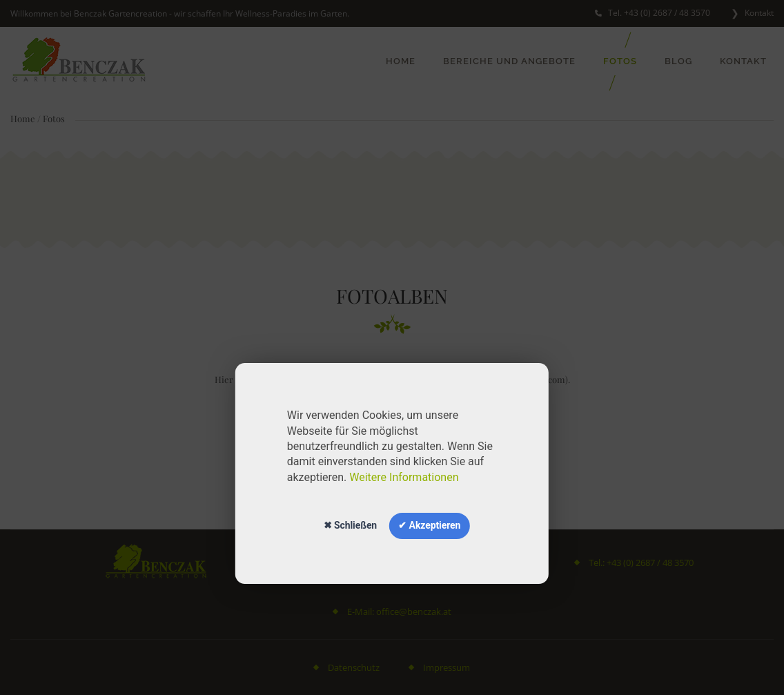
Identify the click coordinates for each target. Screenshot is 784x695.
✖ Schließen (350, 525)
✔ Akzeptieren (429, 525)
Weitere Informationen (404, 477)
